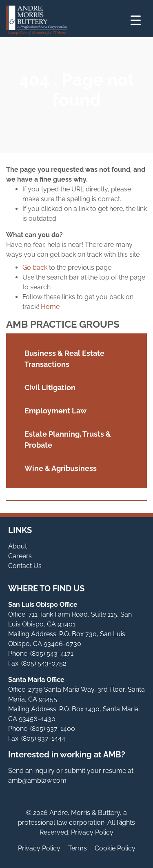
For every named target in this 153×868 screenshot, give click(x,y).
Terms (78, 848)
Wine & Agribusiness (61, 468)
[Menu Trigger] (136, 20)
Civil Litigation (50, 387)
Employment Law (55, 411)
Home (50, 307)
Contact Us (25, 566)
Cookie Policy (115, 848)
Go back (35, 268)
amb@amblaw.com (37, 780)
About (18, 546)
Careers (20, 556)
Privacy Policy (39, 848)
